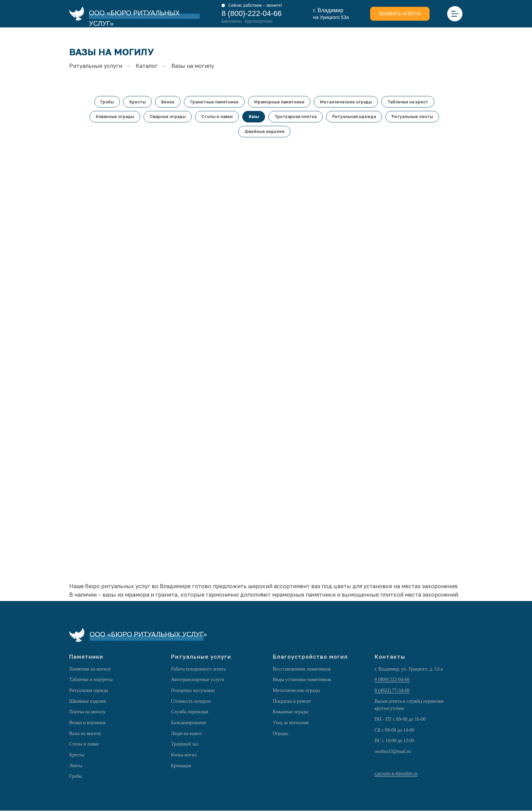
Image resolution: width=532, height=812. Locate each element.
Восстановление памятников (302, 670)
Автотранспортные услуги (198, 681)
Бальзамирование (189, 724)
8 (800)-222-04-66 (252, 13)
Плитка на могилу (87, 713)
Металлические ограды (347, 102)
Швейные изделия (264, 132)
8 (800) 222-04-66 (392, 681)
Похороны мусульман (193, 691)
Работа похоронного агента (198, 670)
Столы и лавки (217, 117)
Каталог (147, 66)
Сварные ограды (167, 117)
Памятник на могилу (90, 670)
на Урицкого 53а (331, 17)
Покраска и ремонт (292, 702)
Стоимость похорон (191, 702)
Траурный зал (185, 745)
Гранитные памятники (214, 102)
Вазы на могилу (85, 734)
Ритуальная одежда (355, 117)
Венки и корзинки (87, 724)
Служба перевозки (190, 713)
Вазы (254, 117)
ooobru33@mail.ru (393, 753)
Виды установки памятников (302, 681)
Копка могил (184, 756)
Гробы (105, 102)
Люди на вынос (187, 734)
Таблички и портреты (91, 681)
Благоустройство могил (310, 658)
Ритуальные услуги (96, 66)
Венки (167, 102)
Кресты (136, 102)
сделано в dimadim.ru (396, 775)
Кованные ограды (113, 117)
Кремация (181, 767)
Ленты (76, 767)
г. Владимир (328, 10)
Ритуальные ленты (414, 117)
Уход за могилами (291, 724)
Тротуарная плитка (296, 117)
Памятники (86, 658)
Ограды (281, 734)
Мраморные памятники (280, 102)
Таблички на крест (410, 102)
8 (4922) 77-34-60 (392, 691)
